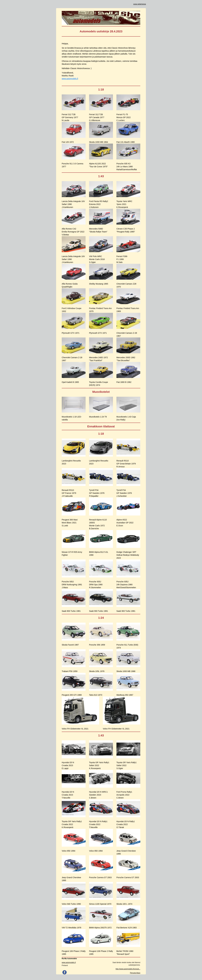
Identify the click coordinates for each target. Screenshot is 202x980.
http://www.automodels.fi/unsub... (128, 969)
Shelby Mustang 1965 (99, 284)
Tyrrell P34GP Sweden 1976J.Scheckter (124, 493)
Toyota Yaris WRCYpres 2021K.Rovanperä (124, 204)
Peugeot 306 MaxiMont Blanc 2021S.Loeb (70, 523)
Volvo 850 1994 (69, 851)
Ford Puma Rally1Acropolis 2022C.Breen (124, 795)
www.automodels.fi (70, 79)
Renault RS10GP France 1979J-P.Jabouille (69, 493)
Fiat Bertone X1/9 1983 (127, 928)
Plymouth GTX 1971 (71, 333)
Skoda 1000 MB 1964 (99, 142)
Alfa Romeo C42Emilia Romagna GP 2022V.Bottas (73, 232)
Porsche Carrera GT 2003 (100, 877)
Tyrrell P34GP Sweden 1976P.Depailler (97, 493)
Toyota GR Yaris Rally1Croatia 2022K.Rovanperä (72, 824)
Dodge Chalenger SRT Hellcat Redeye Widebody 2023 (128, 555)
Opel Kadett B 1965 (70, 382)
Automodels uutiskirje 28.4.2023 (101, 31)
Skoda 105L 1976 (97, 671)
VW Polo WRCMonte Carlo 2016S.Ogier (97, 259)
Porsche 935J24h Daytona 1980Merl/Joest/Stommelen (126, 585)
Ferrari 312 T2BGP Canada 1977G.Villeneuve (97, 117)
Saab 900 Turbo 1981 (71, 611)
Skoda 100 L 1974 (124, 904)
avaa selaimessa (140, 4)
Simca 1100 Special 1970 (100, 904)
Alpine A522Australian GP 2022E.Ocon (125, 523)
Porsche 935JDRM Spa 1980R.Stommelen (96, 585)
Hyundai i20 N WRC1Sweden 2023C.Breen (98, 795)
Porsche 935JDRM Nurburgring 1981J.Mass (72, 585)
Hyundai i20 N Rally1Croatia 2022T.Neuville (98, 824)
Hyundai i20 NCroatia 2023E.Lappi (68, 765)
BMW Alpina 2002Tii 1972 (100, 928)
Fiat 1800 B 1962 (124, 382)
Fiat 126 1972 (68, 142)
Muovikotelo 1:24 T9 (98, 417)
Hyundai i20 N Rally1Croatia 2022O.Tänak (126, 824)
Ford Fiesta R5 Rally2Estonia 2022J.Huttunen (99, 204)
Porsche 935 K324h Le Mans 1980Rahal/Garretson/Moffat (127, 167)
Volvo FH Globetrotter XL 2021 (75, 729)
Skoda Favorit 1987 (70, 645)
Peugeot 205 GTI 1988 (72, 695)
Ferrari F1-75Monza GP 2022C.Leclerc (124, 117)
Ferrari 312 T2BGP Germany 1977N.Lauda (70, 117)
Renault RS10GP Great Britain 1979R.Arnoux (126, 464)
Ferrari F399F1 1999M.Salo (122, 259)
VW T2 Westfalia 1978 (71, 928)
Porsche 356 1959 (97, 645)
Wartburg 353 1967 (125, 695)
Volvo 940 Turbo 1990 (71, 904)
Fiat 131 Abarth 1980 (126, 142)
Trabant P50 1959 (70, 671)
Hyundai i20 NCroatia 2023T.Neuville (68, 795)
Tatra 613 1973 (96, 695)
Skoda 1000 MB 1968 (126, 671)
